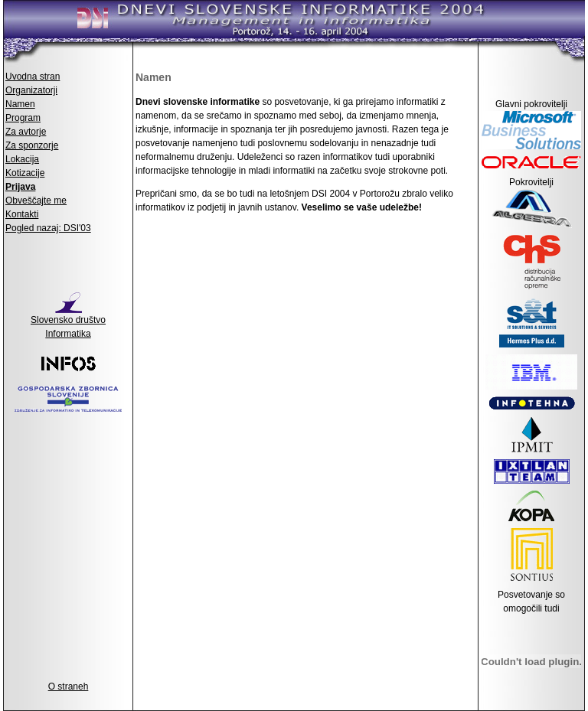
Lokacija (22, 159)
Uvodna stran (33, 77)
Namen (20, 104)
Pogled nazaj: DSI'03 (48, 228)
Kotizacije (25, 173)
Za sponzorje (32, 145)
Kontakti (22, 214)
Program (23, 118)
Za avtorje (26, 132)
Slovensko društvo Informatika (68, 322)
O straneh (69, 687)
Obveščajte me (36, 201)
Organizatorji (31, 90)
